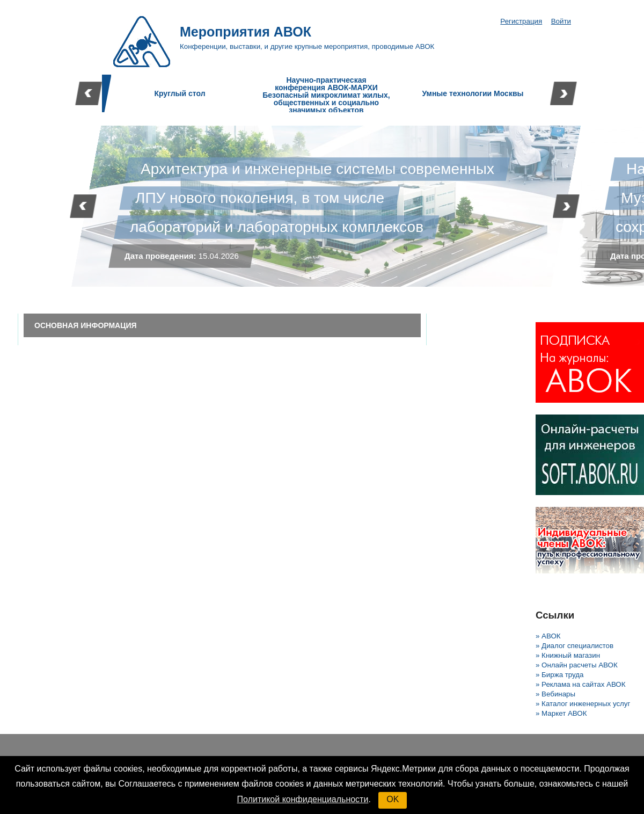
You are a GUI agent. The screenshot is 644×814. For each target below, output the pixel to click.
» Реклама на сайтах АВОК (580, 684)
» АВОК (548, 636)
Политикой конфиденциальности (303, 799)
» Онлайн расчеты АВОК (577, 665)
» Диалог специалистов (575, 646)
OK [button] (393, 799)
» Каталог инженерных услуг (583, 704)
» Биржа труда (560, 675)
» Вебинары (555, 694)
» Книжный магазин (568, 655)
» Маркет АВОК (561, 713)
